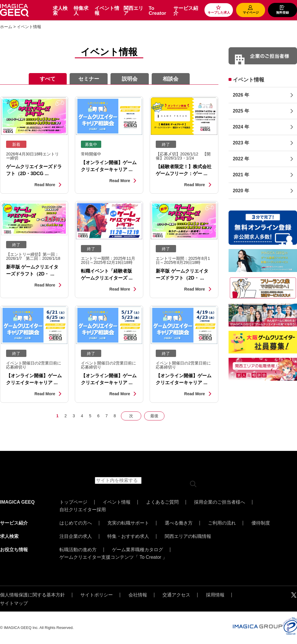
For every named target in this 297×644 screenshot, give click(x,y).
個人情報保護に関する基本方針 (32, 595)
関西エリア (133, 11)
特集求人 (81, 11)
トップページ (73, 502)
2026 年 (241, 95)
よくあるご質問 (162, 502)
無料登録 (282, 12)
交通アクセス (176, 595)
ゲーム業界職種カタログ (137, 550)
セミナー (89, 79)
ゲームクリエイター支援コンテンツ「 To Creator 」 (113, 557)
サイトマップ (14, 603)
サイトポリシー (97, 595)
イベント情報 (107, 11)
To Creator (157, 11)
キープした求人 (219, 12)
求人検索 (60, 11)
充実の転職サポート (128, 523)
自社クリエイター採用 (83, 510)
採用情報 (215, 595)
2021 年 (241, 175)
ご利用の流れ (222, 523)
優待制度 (261, 523)
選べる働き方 (179, 523)
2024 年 (241, 127)
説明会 (130, 79)
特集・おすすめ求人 (128, 536)
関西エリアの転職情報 (188, 536)
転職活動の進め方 (78, 550)
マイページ (251, 12)
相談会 (171, 79)
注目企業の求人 (76, 536)
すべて (48, 79)
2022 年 (241, 159)
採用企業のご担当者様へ (220, 502)
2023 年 (241, 143)
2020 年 (241, 191)
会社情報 (138, 595)
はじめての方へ (76, 523)
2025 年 (241, 111)
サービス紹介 (186, 11)
